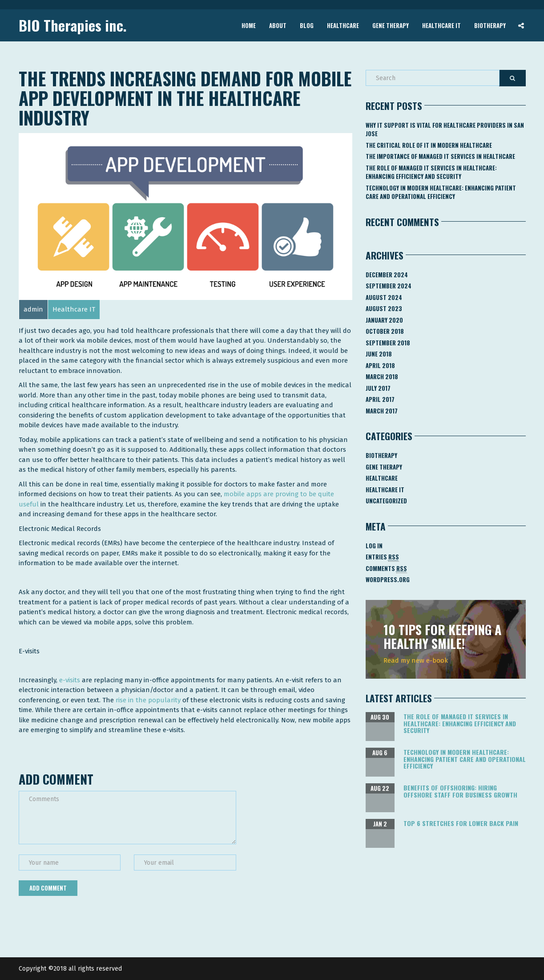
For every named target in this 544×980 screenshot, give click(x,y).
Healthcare (343, 25)
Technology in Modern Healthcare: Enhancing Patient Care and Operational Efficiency (441, 192)
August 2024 (384, 297)
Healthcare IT (441, 25)
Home (249, 25)
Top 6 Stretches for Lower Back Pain (461, 823)
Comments (386, 569)
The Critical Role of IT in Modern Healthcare (429, 145)
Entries (382, 557)
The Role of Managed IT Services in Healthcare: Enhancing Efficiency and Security (431, 172)
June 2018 (379, 354)
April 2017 (380, 399)
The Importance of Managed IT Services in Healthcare (440, 156)
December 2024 (387, 275)
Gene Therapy (391, 25)
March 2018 (382, 377)
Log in (374, 546)
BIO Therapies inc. (73, 25)
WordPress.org (388, 579)
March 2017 (382, 411)
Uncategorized (386, 501)
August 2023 (384, 308)
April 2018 (380, 365)
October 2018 (385, 331)
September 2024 (389, 286)
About (278, 25)
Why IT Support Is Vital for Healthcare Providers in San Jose (445, 130)
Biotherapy (490, 25)
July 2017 (378, 388)
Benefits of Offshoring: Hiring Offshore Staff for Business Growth (460, 791)
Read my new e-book (416, 660)
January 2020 (384, 320)
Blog (307, 25)
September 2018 (388, 343)
